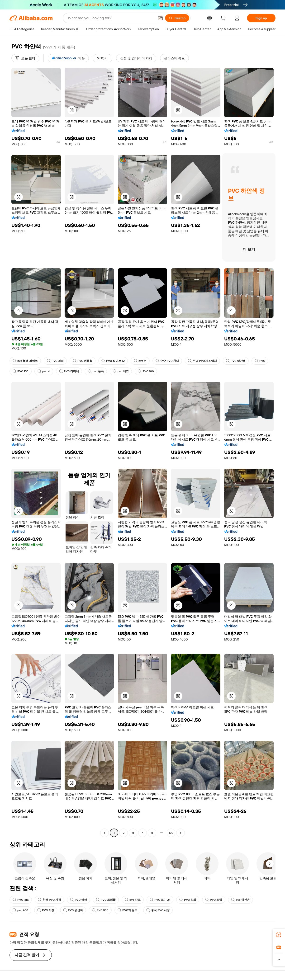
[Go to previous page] (104, 833)
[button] (160, 18)
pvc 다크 (133, 900)
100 (171, 833)
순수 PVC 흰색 (167, 361)
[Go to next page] (180, 833)
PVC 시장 (46, 910)
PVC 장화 (188, 900)
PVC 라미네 (69, 371)
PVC (260, 361)
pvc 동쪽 (96, 371)
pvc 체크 (121, 371)
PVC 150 (21, 371)
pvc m (140, 361)
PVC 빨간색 (236, 361)
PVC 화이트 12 (113, 361)
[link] (279, 935)
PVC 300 (100, 910)
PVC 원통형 (83, 361)
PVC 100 (146, 371)
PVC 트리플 (106, 900)
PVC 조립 (214, 900)
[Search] (177, 18)
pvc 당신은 (240, 900)
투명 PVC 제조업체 (202, 361)
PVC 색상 (78, 900)
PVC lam (21, 900)
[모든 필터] (25, 58)
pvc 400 (20, 910)
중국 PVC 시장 (158, 910)
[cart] (224, 19)
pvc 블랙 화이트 (25, 361)
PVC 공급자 (73, 910)
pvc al (44, 371)
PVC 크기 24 (160, 900)
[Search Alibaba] (111, 18)
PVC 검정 (55, 361)
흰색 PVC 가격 (49, 900)
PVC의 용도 (127, 910)
